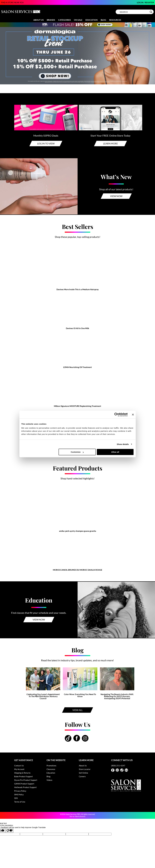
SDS (16, 798)
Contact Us (19, 766)
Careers (82, 776)
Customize (77, 452)
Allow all (115, 452)
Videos (49, 780)
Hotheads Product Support (25, 787)
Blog (103, 20)
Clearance (51, 769)
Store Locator (85, 769)
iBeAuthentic (80, 816)
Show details (123, 444)
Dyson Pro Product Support (26, 780)
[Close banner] (133, 415)
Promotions (51, 766)
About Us (39, 20)
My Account (19, 769)
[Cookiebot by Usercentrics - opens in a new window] (116, 415)
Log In (140, 2)
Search (151, 12)
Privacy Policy (20, 791)
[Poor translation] (9, 831)
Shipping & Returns (22, 773)
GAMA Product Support (24, 784)
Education (92, 20)
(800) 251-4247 (118, 766)
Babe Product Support (24, 776)
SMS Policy (19, 794)
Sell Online (83, 773)
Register (149, 2)
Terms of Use (20, 802)
